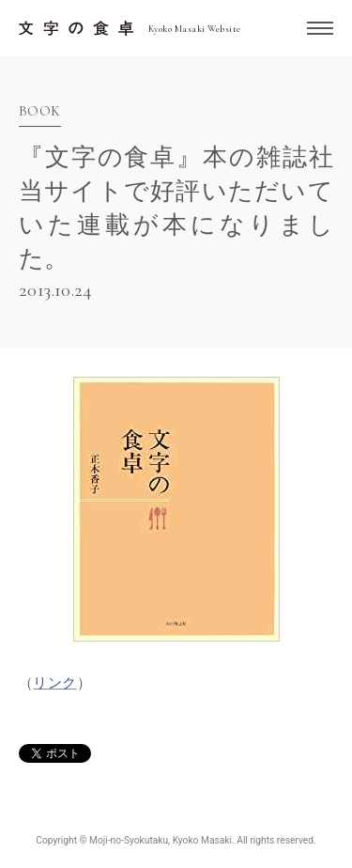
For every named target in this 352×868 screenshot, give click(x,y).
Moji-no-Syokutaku (129, 840)
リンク (54, 683)
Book (40, 112)
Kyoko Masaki (202, 840)
